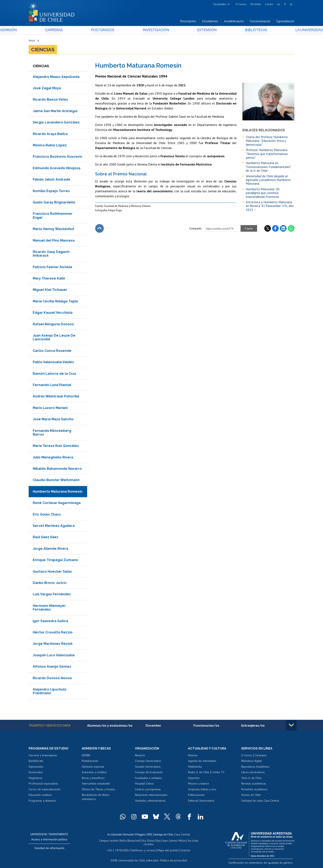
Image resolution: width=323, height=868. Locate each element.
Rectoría (140, 757)
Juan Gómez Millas (168, 842)
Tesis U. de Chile (251, 779)
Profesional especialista (43, 785)
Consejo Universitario (148, 762)
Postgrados (112, 31)
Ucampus (261, 757)
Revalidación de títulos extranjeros (96, 799)
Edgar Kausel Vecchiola (53, 314)
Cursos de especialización (45, 791)
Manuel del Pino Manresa (54, 241)
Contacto (181, 847)
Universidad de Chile (133, 857)
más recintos (193, 842)
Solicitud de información (49, 850)
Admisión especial (93, 768)
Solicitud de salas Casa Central (260, 802)
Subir (99, 229)
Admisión (38, 31)
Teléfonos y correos (142, 847)
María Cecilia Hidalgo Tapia (55, 302)
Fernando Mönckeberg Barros (52, 434)
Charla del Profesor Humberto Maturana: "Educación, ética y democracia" (267, 142)
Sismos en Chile (251, 796)
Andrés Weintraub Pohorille (56, 398)
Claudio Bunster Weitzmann (56, 481)
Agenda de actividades (202, 762)
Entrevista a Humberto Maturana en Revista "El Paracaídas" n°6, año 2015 (270, 207)
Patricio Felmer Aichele (53, 268)
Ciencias (43, 51)
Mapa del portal (165, 847)
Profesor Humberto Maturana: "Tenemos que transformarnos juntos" (267, 155)
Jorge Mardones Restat (53, 645)
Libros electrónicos (253, 774)
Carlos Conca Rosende (52, 352)
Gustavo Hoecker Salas (52, 573)
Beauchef (129, 842)
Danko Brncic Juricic (50, 584)
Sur (182, 842)
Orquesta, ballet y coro (202, 791)
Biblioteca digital (252, 762)
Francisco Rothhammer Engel (53, 217)
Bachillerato (36, 762)
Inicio (32, 42)
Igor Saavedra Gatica (50, 622)
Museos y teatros (199, 785)
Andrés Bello (115, 842)
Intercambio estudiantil (96, 785)
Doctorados (36, 774)
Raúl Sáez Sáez (46, 538)
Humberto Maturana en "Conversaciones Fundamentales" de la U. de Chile (268, 168)
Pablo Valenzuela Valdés (53, 363)
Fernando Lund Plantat (52, 386)
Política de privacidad (172, 857)
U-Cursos (241, 4)
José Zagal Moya (47, 89)
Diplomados (36, 768)
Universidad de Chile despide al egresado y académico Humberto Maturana (268, 181)
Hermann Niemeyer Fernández (49, 609)
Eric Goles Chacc (47, 515)
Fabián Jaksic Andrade (51, 181)
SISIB (116, 857)
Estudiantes (210, 22)
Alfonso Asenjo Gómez (52, 668)
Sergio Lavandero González (56, 124)
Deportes (194, 779)
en (279, 4)
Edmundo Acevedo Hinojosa (57, 169)
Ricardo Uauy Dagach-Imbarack (52, 255)
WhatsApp (291, 229)
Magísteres (35, 779)
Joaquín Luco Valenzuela (54, 656)
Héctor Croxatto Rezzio (53, 633)
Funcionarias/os (260, 22)
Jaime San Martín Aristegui (55, 112)
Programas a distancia (42, 802)
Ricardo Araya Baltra (50, 135)
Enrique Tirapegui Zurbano (55, 561)
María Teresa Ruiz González (56, 447)
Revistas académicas (254, 785)
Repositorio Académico (255, 768)
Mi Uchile (256, 4)
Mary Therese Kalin (49, 279)
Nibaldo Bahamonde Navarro (57, 470)
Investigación (155, 31)
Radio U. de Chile (199, 774)
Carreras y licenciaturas (43, 757)
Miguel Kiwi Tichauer (50, 291)
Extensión (196, 31)
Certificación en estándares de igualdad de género (265, 864)
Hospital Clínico (144, 785)
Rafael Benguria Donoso (53, 325)
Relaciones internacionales (151, 796)
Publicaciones (196, 796)
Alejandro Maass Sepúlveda (56, 78)
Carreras (73, 31)
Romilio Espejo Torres (51, 192)
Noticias (193, 757)
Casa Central (182, 836)
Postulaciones (90, 762)
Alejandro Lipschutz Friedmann (50, 692)
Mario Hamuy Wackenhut (53, 230)
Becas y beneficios (93, 779)
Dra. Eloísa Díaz (146, 842)
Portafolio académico (254, 791)
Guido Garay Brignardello (54, 203)
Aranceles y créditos (94, 774)
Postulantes (188, 22)
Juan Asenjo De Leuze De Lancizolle (54, 338)
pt (291, 4)
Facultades (220, 4)
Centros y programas (148, 791)
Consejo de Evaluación (149, 774)
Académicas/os (234, 22)
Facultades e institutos (149, 779)
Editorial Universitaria (201, 802)
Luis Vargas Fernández (52, 595)
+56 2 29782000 (120, 847)
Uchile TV (218, 774)
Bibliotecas (235, 31)
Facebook (275, 229)
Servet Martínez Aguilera (54, 527)
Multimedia (195, 768)
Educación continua (40, 796)
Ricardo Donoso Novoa (52, 679)
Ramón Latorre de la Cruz (54, 375)
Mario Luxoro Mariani (50, 409)
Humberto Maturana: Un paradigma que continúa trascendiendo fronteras (263, 194)
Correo (269, 4)
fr (285, 4)
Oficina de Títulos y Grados (98, 791)
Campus (101, 842)
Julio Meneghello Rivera (53, 458)
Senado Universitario (148, 768)
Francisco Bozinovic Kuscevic (58, 158)
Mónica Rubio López (50, 146)
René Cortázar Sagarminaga (57, 504)
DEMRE (86, 757)
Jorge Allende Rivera (50, 550)
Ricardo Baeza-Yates (50, 101)
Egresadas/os (285, 22)
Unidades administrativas (150, 802)
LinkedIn (283, 229)
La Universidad (279, 31)
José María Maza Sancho (53, 420)
